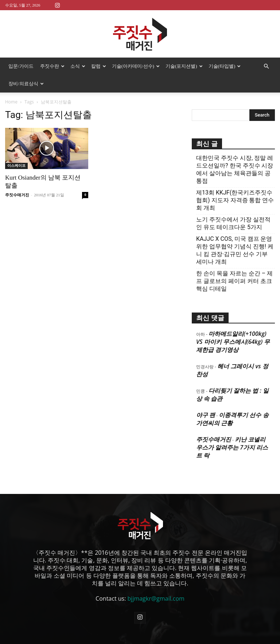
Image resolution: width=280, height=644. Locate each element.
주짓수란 (52, 66)
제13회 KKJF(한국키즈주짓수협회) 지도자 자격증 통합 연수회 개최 (235, 183)
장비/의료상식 (26, 84)
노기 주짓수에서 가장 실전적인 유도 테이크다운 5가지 (233, 206)
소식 (78, 66)
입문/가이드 (21, 66)
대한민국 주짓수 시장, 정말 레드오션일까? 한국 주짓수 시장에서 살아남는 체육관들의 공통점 (235, 152)
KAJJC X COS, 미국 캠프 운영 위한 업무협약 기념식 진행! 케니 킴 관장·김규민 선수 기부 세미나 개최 (235, 233)
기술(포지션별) (184, 66)
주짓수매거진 (17, 177)
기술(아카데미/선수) (136, 66)
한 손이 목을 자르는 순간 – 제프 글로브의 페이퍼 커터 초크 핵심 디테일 (234, 264)
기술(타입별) (225, 66)
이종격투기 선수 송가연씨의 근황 (232, 401)
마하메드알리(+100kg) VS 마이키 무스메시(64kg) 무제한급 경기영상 (233, 324)
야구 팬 (206, 397)
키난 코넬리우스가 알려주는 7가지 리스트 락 (232, 430)
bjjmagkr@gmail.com (156, 581)
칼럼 (99, 66)
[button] (266, 66)
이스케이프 (16, 148)
